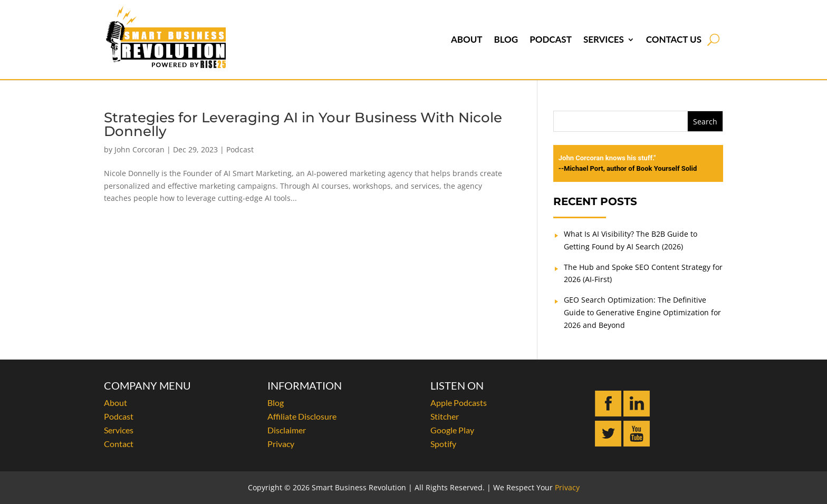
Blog (506, 39)
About (467, 39)
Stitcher (445, 416)
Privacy (281, 444)
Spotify (443, 444)
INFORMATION (305, 385)
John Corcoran (140, 149)
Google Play (452, 430)
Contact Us (674, 39)
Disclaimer (287, 430)
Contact (119, 444)
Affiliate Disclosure (302, 416)
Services (604, 39)
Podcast (551, 39)
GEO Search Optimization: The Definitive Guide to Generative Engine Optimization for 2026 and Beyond (642, 312)
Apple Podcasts (459, 403)
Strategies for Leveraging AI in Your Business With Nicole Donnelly (303, 124)
